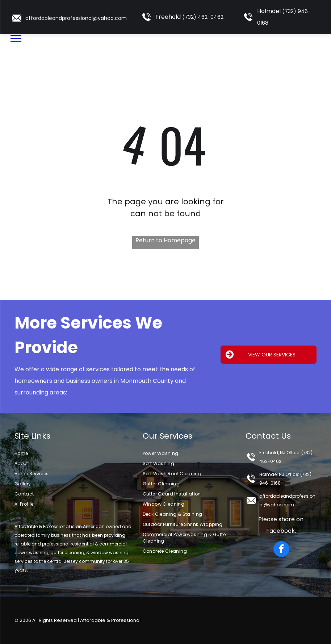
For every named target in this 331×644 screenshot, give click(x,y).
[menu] (16, 38)
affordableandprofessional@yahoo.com (76, 18)
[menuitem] (75, 453)
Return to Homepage (165, 240)
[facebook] (281, 550)
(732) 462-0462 (203, 17)
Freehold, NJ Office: (280, 453)
